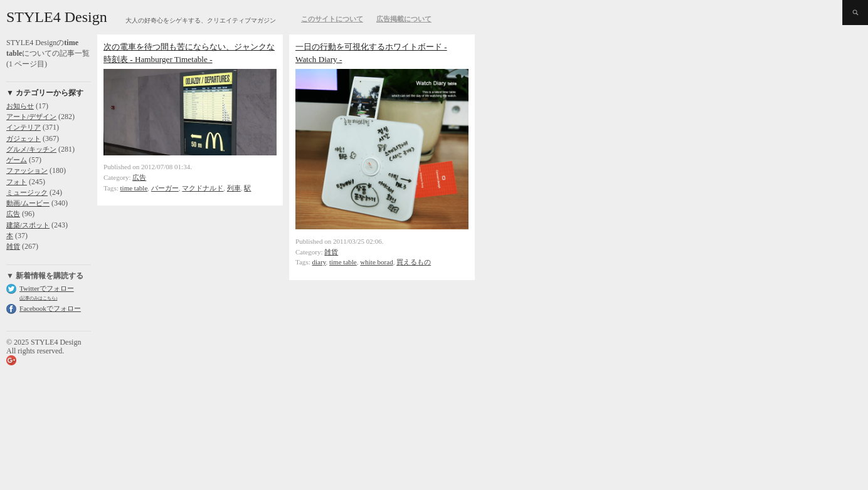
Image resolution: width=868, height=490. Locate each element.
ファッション (27, 170)
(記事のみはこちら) (38, 298)
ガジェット (24, 138)
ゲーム (17, 160)
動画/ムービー (28, 203)
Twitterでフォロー (47, 288)
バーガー (165, 188)
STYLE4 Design (57, 17)
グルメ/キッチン (31, 149)
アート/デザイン (31, 117)
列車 (234, 188)
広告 (13, 214)
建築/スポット (28, 225)
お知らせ (20, 106)
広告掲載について (404, 19)
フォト (17, 182)
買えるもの (414, 262)
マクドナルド (203, 188)
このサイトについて (332, 19)
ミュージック (27, 192)
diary (319, 262)
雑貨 (13, 246)
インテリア (24, 127)
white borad (376, 262)
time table (134, 188)
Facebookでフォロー (50, 308)
